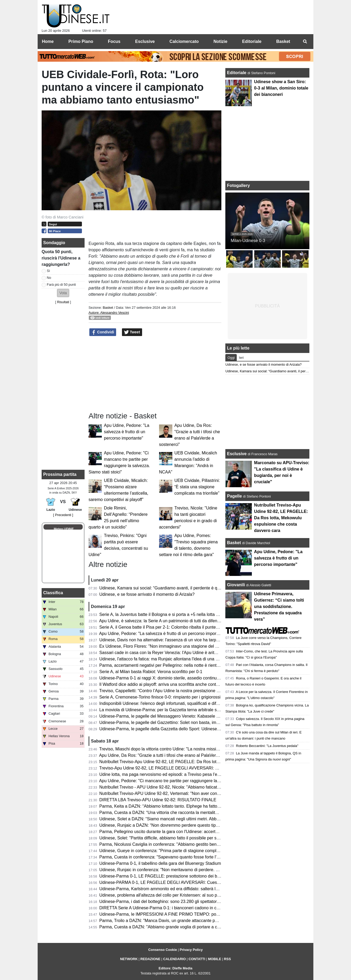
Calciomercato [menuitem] (184, 41)
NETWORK (129, 959)
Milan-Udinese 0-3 (248, 241)
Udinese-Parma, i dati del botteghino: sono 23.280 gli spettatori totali (164, 901)
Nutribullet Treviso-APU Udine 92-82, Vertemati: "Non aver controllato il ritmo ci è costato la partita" (192, 793)
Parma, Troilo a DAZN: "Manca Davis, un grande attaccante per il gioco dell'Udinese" (179, 921)
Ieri (241, 358)
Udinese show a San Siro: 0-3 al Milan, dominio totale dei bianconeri (281, 88)
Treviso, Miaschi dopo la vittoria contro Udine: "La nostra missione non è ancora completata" (186, 749)
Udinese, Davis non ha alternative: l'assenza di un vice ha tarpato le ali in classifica (177, 640)
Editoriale (237, 73)
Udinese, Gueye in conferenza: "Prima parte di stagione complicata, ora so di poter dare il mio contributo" (198, 851)
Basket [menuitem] (283, 41)
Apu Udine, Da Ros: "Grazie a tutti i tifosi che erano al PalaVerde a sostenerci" (173, 755)
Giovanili (236, 585)
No (49, 278)
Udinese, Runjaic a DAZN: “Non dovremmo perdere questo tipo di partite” (168, 825)
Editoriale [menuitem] (252, 41)
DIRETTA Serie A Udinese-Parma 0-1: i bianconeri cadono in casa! (162, 908)
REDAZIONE (150, 959)
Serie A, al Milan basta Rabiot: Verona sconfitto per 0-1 (151, 672)
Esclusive (237, 454)
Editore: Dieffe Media (175, 968)
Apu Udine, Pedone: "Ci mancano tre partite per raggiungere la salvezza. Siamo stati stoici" (185, 781)
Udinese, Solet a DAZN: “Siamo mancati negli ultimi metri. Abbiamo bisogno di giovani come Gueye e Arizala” (202, 819)
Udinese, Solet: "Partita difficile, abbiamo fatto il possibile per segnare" (165, 838)
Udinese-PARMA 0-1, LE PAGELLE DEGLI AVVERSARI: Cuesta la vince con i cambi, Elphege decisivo (196, 882)
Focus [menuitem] (114, 41)
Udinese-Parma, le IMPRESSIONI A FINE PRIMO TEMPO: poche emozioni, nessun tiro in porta (190, 914)
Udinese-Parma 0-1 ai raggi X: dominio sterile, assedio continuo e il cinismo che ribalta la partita (189, 678)
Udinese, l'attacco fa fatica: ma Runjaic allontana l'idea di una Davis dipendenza (174, 659)
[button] (63, 293)
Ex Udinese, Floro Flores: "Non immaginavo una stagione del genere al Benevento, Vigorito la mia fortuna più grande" (210, 646)
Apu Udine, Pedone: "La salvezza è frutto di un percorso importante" (127, 432)
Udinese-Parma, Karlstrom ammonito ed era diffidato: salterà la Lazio (164, 889)
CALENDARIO (174, 959)
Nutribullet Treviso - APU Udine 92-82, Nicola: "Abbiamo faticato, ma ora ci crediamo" (179, 787)
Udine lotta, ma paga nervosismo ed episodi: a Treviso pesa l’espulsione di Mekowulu (180, 774)
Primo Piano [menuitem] (81, 41)
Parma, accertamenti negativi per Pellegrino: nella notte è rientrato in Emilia (170, 665)
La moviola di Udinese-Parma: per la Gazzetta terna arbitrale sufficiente (167, 710)
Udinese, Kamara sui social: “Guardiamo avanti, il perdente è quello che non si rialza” (179, 588)
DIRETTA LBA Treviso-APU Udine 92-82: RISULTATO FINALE (158, 800)
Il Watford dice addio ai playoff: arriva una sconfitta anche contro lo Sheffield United (177, 684)
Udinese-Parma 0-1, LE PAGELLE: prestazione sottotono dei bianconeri (167, 876)
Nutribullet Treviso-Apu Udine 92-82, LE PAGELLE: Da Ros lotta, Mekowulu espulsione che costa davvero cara (204, 762)
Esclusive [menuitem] (145, 41)
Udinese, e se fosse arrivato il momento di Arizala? (147, 594)
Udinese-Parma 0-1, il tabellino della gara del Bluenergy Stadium (160, 863)
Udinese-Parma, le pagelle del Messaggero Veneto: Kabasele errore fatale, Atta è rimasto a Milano (192, 716)
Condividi (103, 332)
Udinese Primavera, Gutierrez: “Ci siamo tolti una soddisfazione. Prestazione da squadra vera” (279, 607)
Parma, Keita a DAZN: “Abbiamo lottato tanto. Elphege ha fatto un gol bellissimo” (175, 806)
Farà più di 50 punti (62, 285)
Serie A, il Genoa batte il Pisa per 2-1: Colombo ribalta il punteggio (162, 627)
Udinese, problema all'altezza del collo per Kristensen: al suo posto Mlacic (169, 895)
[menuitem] (305, 42)
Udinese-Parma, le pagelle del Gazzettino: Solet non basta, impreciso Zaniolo (172, 722)
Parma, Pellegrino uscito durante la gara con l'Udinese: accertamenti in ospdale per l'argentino (188, 832)
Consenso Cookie (163, 950)
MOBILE (214, 959)
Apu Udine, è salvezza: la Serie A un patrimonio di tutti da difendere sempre (170, 621)
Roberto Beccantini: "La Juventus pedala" (267, 746)
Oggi (231, 358)
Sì (49, 271)
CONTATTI (197, 959)
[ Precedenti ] (63, 515)
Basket (108, 308)
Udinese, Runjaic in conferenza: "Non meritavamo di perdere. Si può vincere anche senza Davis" (190, 870)
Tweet (132, 332)
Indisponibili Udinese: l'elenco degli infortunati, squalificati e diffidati (162, 703)
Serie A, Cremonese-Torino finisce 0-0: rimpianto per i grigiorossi (160, 697)
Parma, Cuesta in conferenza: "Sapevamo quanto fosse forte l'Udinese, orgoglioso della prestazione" (194, 857)
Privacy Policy (191, 950)
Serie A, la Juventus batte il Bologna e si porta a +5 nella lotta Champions (168, 614)
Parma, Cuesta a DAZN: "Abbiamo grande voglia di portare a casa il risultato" (172, 927)
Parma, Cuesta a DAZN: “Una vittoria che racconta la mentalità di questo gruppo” (176, 813)
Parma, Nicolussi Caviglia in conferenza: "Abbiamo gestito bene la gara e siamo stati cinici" (185, 844)
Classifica (53, 593)
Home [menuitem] (48, 41)
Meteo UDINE (64, 529)
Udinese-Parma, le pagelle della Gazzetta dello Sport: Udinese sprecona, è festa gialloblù (183, 729)
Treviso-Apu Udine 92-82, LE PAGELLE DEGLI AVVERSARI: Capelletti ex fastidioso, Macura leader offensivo (202, 768)
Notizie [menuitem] (220, 41)
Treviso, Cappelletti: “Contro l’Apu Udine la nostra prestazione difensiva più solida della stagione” (190, 691)
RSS (227, 959)
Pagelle (234, 496)
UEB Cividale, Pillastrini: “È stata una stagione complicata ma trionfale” (197, 487)
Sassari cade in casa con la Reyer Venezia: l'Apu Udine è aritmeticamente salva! (175, 653)
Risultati (63, 302)
